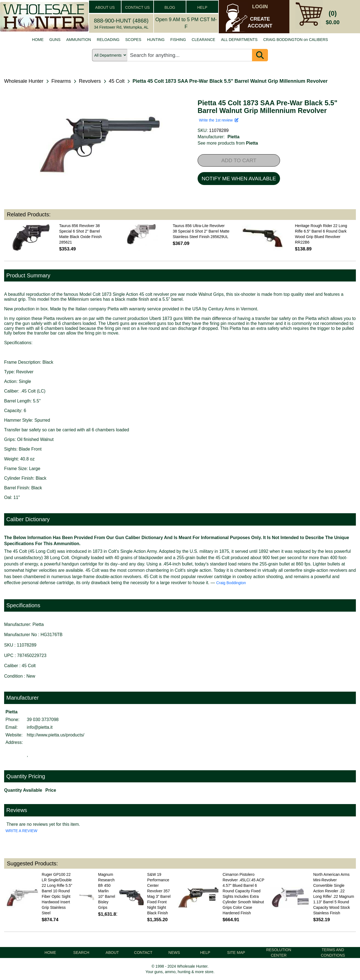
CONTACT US (137, 7)
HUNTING (156, 40)
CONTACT (143, 953)
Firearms (61, 81)
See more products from (228, 143)
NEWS (174, 953)
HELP (202, 7)
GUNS (55, 40)
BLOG (170, 7)
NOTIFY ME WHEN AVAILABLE (239, 179)
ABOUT (112, 953)
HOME (38, 40)
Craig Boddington (231, 583)
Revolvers (90, 81)
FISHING (178, 40)
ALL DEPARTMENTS (239, 40)
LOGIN (260, 7)
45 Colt (117, 81)
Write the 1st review (219, 120)
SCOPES (133, 40)
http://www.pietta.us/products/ (56, 735)
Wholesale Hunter (24, 81)
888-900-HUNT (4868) (121, 21)
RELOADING (108, 40)
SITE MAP (236, 953)
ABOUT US (105, 7)
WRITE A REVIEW (21, 831)
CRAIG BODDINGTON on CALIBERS (296, 40)
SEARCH (81, 953)
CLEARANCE (204, 40)
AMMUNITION (79, 40)
